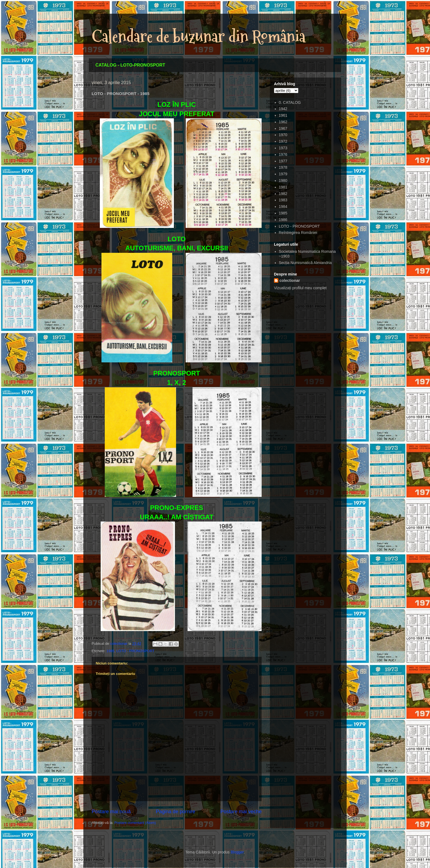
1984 (283, 207)
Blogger (237, 852)
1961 (283, 115)
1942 (283, 109)
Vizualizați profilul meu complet (300, 288)
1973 (283, 148)
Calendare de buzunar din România (199, 37)
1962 (283, 122)
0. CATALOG (290, 102)
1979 (283, 174)
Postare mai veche (241, 812)
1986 (283, 220)
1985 (110, 651)
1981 (283, 187)
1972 (283, 141)
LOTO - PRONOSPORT (135, 651)
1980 (283, 181)
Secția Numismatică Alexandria (305, 263)
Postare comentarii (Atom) (135, 823)
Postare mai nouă (111, 812)
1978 (283, 167)
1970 (283, 135)
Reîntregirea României (298, 233)
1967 (283, 128)
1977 (283, 161)
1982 (283, 194)
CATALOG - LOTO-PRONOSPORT (130, 65)
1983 (283, 200)
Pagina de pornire (176, 812)
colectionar (290, 280)
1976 (283, 154)
